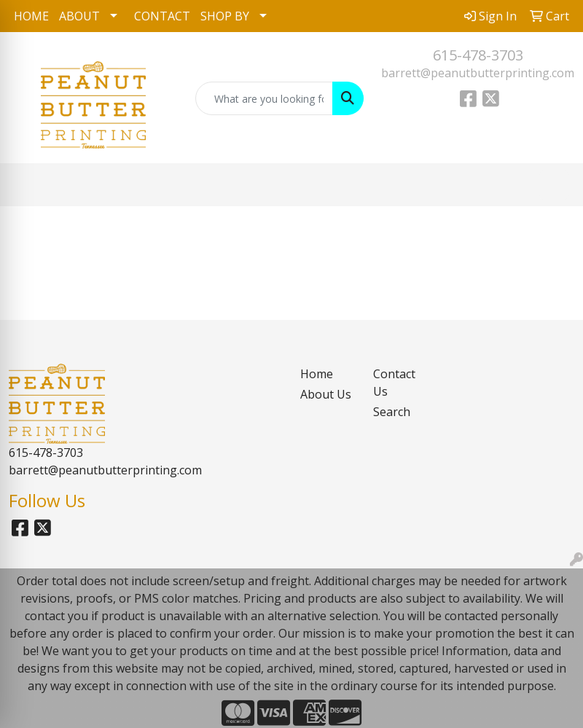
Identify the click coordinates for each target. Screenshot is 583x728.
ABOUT (79, 16)
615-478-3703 (478, 55)
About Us (326, 394)
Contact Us (394, 383)
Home (317, 374)
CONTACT (162, 16)
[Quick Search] (265, 98)
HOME (31, 16)
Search (392, 412)
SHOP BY (225, 16)
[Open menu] (554, 185)
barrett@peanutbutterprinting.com (478, 73)
